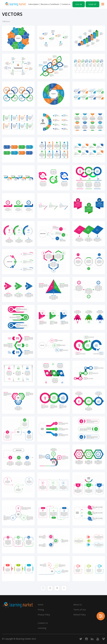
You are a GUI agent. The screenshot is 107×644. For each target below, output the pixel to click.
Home (41, 605)
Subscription (34, 4)
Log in (79, 4)
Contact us (66, 4)
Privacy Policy (44, 615)
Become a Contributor (50, 4)
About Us (78, 605)
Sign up (92, 4)
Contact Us (43, 623)
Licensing (42, 628)
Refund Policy (80, 615)
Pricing (41, 610)
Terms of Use (80, 610)
